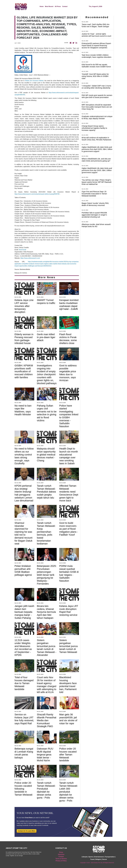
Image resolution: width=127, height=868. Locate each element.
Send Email (22, 250)
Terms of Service (61, 859)
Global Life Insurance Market (34, 81)
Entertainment (99, 857)
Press (61, 852)
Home (42, 6)
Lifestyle (84, 857)
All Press (58, 6)
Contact (65, 6)
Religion (98, 859)
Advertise (61, 854)
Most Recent (49, 6)
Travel (92, 859)
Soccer (105, 859)
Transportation (110, 857)
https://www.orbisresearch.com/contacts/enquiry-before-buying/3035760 (37, 194)
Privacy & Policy (61, 861)
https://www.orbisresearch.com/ (30, 258)
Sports (91, 857)
